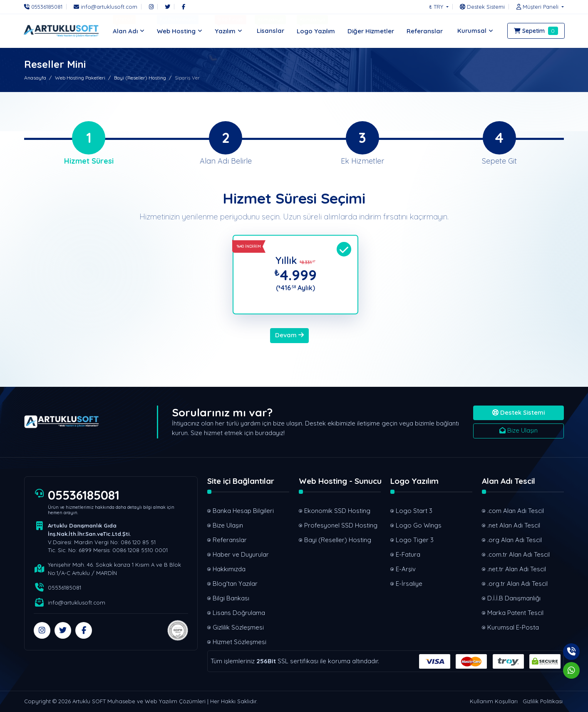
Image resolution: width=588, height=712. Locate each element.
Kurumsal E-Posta (513, 627)
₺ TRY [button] (437, 7)
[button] (538, 7)
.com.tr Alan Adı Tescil (519, 554)
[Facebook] (184, 7)
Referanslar (230, 540)
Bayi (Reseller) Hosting (140, 78)
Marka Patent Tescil (515, 613)
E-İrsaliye (409, 584)
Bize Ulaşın (519, 430)
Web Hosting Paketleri (80, 78)
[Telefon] (45, 7)
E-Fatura (408, 554)
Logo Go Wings (419, 525)
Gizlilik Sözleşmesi (238, 627)
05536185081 (84, 495)
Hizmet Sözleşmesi (239, 642)
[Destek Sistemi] (482, 7)
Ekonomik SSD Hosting (337, 511)
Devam (289, 335)
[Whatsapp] (571, 670)
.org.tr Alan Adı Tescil (517, 584)
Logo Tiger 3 (415, 540)
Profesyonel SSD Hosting (341, 525)
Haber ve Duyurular (241, 554)
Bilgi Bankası (231, 598)
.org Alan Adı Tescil (515, 540)
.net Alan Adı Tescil (514, 525)
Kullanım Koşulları (494, 701)
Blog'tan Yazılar (235, 584)
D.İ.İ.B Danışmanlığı (514, 598)
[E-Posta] (105, 7)
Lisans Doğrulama (239, 613)
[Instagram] (151, 7)
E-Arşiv (406, 569)
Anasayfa (35, 78)
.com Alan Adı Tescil (516, 511)
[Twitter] (167, 7)
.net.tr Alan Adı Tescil (517, 569)
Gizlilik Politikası (543, 701)
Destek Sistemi (519, 412)
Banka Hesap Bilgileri (243, 511)
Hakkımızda (229, 569)
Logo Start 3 (414, 511)
